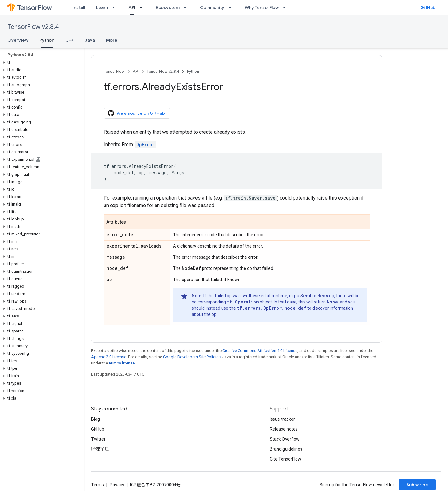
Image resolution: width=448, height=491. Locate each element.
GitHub (428, 7)
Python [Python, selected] (47, 40)
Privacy (117, 485)
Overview (18, 40)
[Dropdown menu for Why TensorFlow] (286, 7)
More (112, 40)
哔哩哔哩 (100, 449)
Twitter (98, 439)
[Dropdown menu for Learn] (115, 7)
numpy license (122, 363)
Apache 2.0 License (109, 357)
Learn (102, 7)
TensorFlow (114, 71)
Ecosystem (168, 7)
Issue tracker (282, 419)
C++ (70, 40)
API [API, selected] (132, 7)
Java (90, 40)
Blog (96, 419)
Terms (98, 485)
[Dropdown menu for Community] (232, 7)
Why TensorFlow (262, 7)
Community (212, 7)
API (136, 71)
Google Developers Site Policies (192, 357)
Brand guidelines (286, 449)
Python (193, 71)
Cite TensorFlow (285, 459)
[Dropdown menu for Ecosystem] (187, 7)
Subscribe (417, 485)
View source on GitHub (136, 113)
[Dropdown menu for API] (143, 7)
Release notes (284, 429)
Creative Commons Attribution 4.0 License (260, 351)
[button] (41, 63)
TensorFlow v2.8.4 (33, 27)
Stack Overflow (285, 439)
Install (79, 7)
